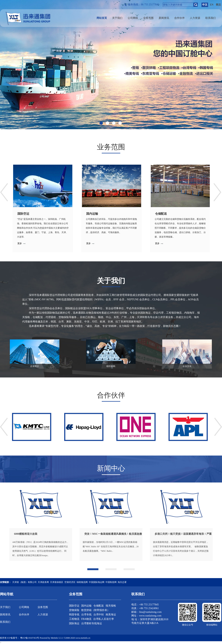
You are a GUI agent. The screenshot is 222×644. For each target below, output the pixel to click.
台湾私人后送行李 (104, 619)
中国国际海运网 (97, 582)
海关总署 (122, 582)
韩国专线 (74, 615)
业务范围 (43, 607)
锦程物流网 (82, 582)
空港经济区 (70, 582)
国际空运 (74, 606)
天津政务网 (43, 582)
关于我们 (5, 607)
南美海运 (111, 615)
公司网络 (24, 607)
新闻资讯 (5, 615)
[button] (93, 569)
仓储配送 (99, 606)
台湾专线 (86, 615)
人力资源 (43, 615)
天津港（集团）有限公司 (24, 582)
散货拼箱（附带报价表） (95, 610)
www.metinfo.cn (83, 638)
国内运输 (86, 606)
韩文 (218, 5)
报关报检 (111, 606)
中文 (205, 5)
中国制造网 (111, 582)
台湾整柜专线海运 (92, 623)
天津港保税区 (57, 582)
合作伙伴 (24, 615)
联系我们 (5, 622)
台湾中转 (99, 615)
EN (212, 5)
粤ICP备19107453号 (30, 638)
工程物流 (74, 619)
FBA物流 (86, 619)
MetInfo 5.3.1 (57, 638)
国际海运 (74, 623)
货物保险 (74, 610)
